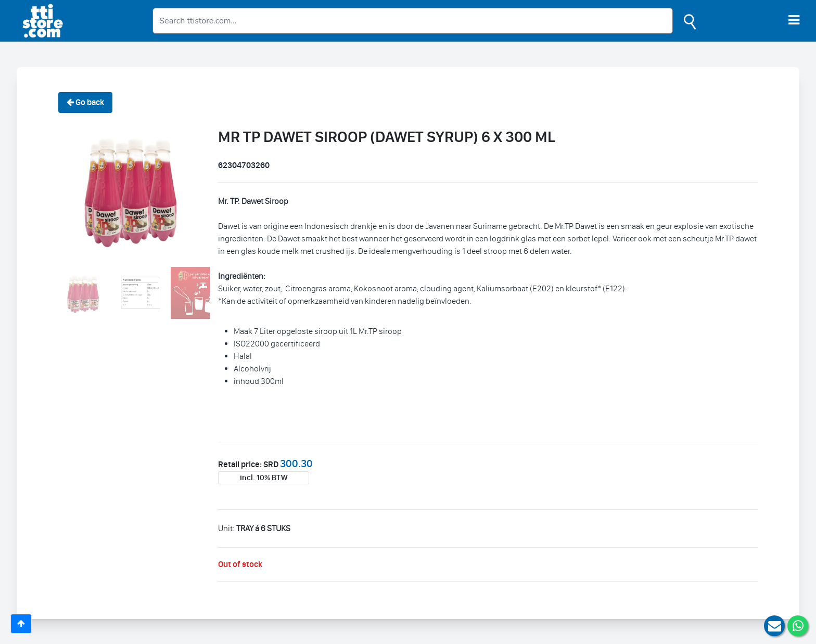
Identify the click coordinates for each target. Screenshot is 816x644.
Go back (85, 102)
